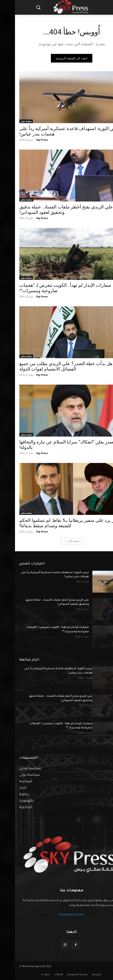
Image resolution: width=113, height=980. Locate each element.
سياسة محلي (11, 200)
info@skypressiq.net (56, 915)
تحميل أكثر (57, 541)
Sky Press (27, 140)
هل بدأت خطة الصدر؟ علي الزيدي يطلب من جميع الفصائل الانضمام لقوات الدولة (51, 366)
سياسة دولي (11, 121)
